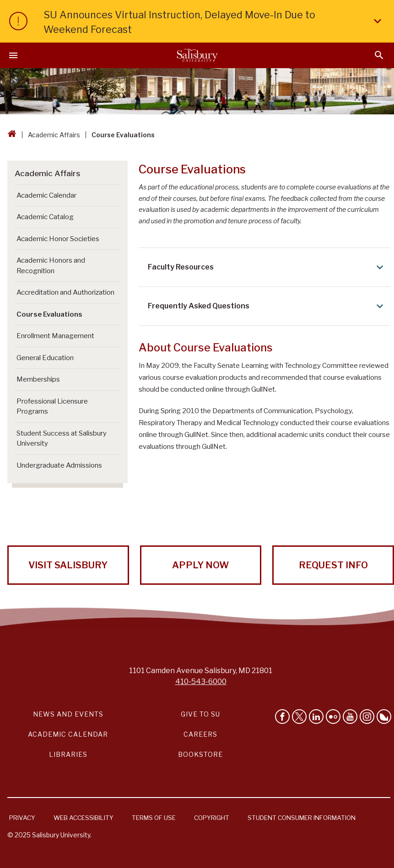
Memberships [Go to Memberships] (38, 379)
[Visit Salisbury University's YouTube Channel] (350, 717)
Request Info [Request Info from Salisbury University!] (333, 565)
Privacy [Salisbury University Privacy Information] (22, 818)
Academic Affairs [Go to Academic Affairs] (48, 173)
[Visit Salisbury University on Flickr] (333, 717)
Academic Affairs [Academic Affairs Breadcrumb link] (54, 135)
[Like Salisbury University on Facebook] (282, 717)
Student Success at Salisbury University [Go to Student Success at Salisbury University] (62, 439)
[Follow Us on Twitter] (299, 717)
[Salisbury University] (197, 55)
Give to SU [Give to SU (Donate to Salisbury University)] (200, 714)
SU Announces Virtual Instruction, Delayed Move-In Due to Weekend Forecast (214, 22)
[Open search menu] (379, 55)
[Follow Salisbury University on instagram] (367, 717)
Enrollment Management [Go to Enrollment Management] (55, 336)
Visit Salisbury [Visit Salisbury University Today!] (68, 565)
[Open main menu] (13, 55)
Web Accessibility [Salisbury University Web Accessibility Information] (84, 818)
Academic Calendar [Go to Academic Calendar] (46, 195)
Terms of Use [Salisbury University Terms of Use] (154, 818)
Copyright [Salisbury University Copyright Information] (212, 818)
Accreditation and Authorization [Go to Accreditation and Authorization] (65, 292)
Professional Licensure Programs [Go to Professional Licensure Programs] (52, 407)
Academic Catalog (45, 217)
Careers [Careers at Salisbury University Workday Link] (200, 734)
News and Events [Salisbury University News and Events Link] (68, 714)
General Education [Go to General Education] (45, 358)
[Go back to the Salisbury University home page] (12, 135)
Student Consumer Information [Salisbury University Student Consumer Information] (302, 818)
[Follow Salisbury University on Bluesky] (384, 717)
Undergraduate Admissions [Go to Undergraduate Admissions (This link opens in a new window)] (59, 465)
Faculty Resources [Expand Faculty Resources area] (267, 267)
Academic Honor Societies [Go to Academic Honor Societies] (58, 239)
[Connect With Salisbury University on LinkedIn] (316, 717)
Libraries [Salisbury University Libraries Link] (68, 754)
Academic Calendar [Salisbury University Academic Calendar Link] (68, 734)
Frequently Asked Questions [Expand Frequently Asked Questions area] (267, 306)
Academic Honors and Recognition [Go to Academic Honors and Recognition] (51, 266)
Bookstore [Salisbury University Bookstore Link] (200, 754)
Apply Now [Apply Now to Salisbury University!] (200, 565)
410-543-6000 (201, 682)
